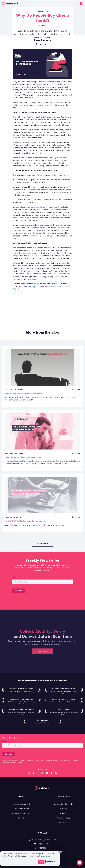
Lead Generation (21, 809)
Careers (64, 809)
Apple (39, 287)
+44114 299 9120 (44, 848)
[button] (80, 863)
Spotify (32, 287)
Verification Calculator (64, 804)
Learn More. (45, 856)
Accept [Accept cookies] (41, 862)
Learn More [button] (43, 651)
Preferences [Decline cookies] (51, 862)
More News (42, 544)
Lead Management (21, 804)
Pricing (21, 818)
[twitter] (41, 45)
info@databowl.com (44, 844)
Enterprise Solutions (21, 813)
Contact (64, 813)
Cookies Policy (64, 818)
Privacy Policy (64, 823)
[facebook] (36, 45)
